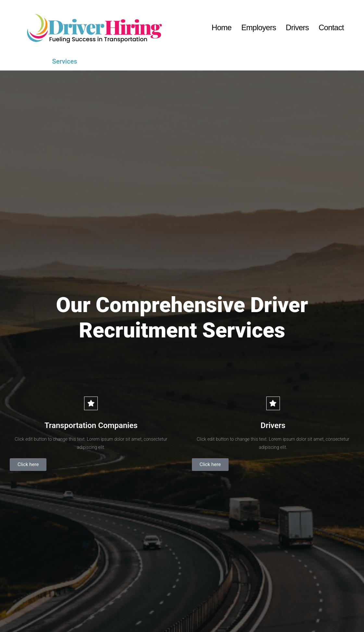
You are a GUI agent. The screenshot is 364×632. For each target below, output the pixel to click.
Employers (259, 27)
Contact (331, 27)
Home (222, 27)
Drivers (297, 27)
